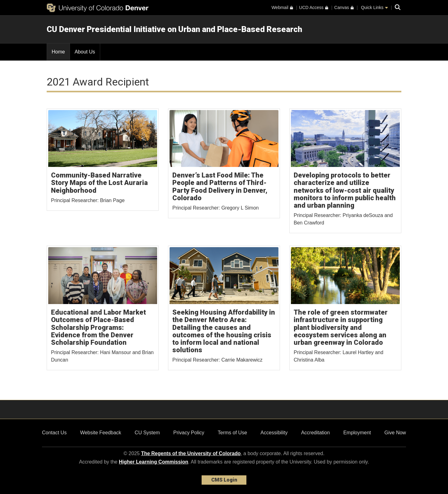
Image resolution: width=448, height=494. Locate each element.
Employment (357, 433)
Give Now (395, 433)
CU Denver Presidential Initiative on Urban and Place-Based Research (174, 29)
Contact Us (54, 433)
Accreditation (316, 433)
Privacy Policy (189, 433)
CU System (147, 433)
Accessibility (274, 433)
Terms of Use (232, 433)
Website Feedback (100, 433)
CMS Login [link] (224, 480)
